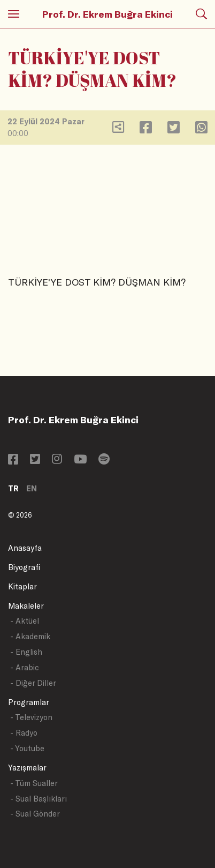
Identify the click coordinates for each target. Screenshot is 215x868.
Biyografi (24, 567)
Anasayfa (25, 548)
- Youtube (27, 748)
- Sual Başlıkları (39, 799)
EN (32, 488)
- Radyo (24, 733)
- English (26, 652)
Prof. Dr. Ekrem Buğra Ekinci (107, 14)
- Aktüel (25, 621)
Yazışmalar (27, 768)
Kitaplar (22, 586)
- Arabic (25, 667)
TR (13, 488)
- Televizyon (31, 717)
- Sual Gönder (35, 814)
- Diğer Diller (33, 683)
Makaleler (26, 606)
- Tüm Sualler (34, 783)
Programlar (29, 702)
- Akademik (30, 636)
